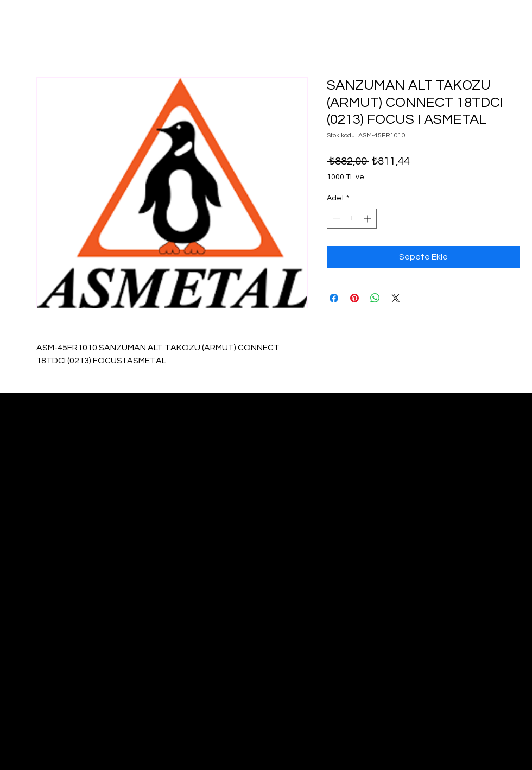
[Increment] (368, 219)
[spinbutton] (352, 219)
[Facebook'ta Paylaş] (334, 298)
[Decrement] (335, 219)
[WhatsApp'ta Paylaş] (375, 298)
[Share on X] (396, 298)
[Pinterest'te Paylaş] (354, 298)
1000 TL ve (346, 177)
